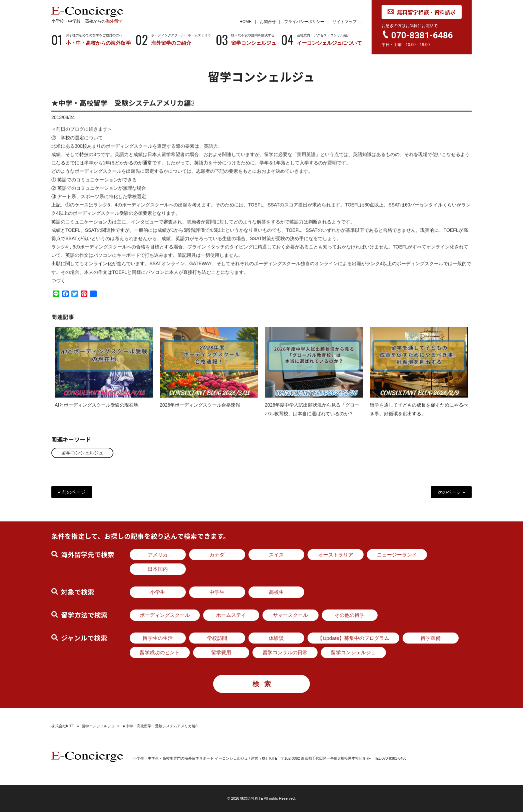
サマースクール (290, 615)
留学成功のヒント (160, 652)
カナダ (217, 555)
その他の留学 (350, 615)
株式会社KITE (63, 726)
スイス (276, 555)
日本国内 (158, 569)
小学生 (158, 592)
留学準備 (431, 638)
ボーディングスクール (165, 615)
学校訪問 (217, 638)
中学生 (217, 592)
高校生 (276, 592)
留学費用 (221, 652)
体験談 (276, 638)
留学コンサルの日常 (285, 652)
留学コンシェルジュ (82, 453)
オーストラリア (336, 555)
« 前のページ (72, 492)
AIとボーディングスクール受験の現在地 (97, 411)
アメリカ (158, 555)
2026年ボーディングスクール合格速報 (200, 411)
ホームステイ (231, 615)
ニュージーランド (397, 555)
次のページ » (451, 492)
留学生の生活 (158, 638)
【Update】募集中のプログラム (353, 638)
